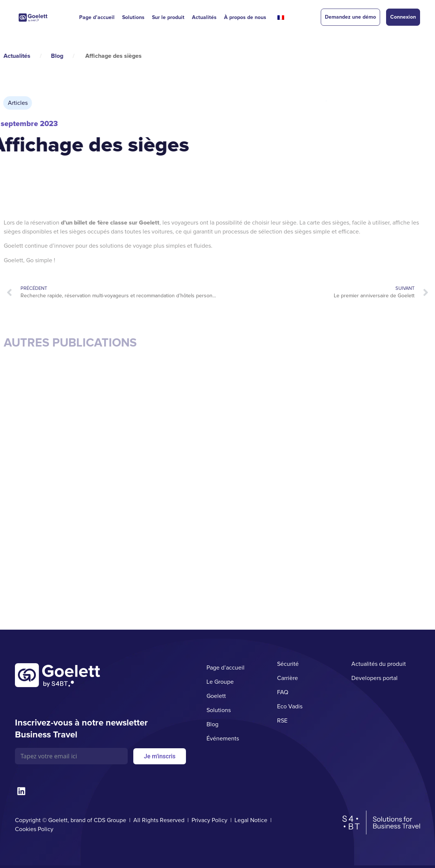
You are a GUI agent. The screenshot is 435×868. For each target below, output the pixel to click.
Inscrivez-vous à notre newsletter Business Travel (81, 729)
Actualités (204, 17)
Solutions (133, 17)
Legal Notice (251, 820)
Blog (15, 56)
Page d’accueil (97, 17)
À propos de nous (245, 17)
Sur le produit (168, 17)
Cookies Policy (34, 829)
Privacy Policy (209, 820)
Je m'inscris (160, 756)
